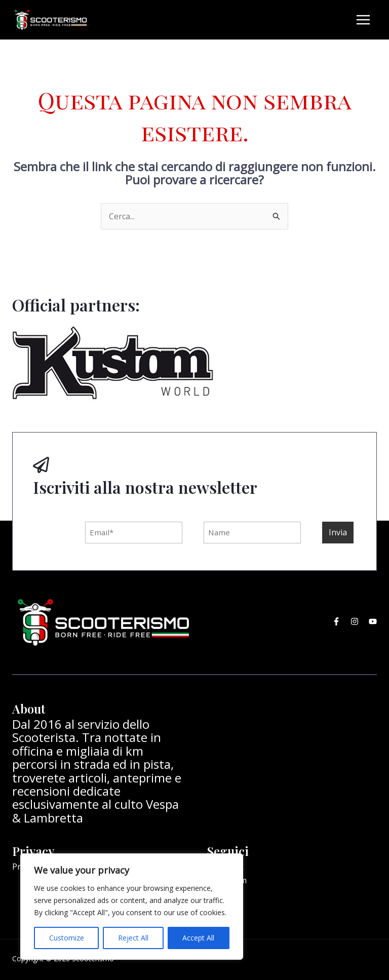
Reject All (133, 938)
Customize (67, 938)
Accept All (198, 938)
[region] (132, 907)
